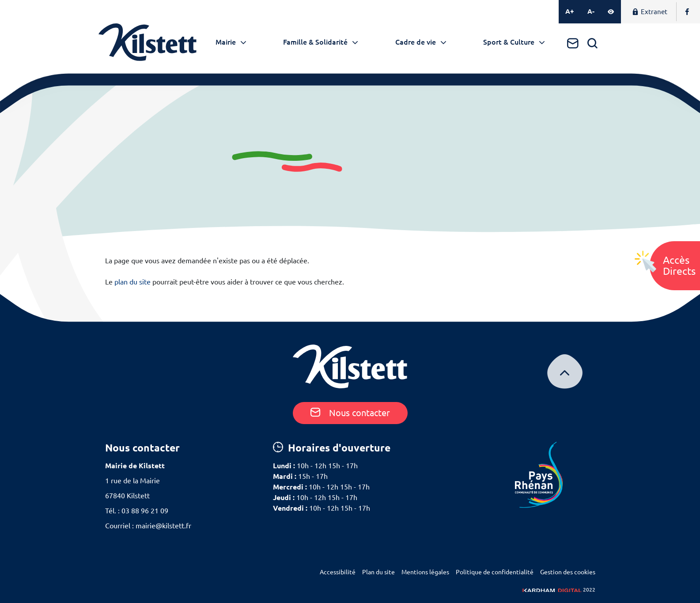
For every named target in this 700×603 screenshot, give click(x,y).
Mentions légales (425, 572)
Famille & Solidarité (315, 42)
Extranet (650, 12)
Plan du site (378, 572)
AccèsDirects (679, 265)
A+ (570, 11)
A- (591, 11)
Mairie (226, 42)
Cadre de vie (416, 42)
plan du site (132, 282)
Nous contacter (350, 413)
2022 (559, 590)
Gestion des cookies (568, 572)
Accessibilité (338, 572)
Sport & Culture (509, 42)
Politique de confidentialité (495, 572)
